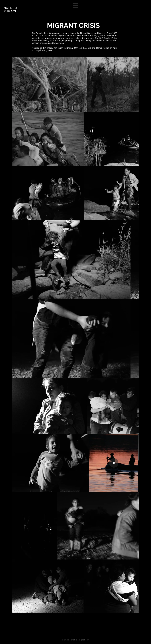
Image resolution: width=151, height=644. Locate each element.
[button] (76, 6)
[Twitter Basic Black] (75, 633)
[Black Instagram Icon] (81, 633)
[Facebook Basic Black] (70, 633)
